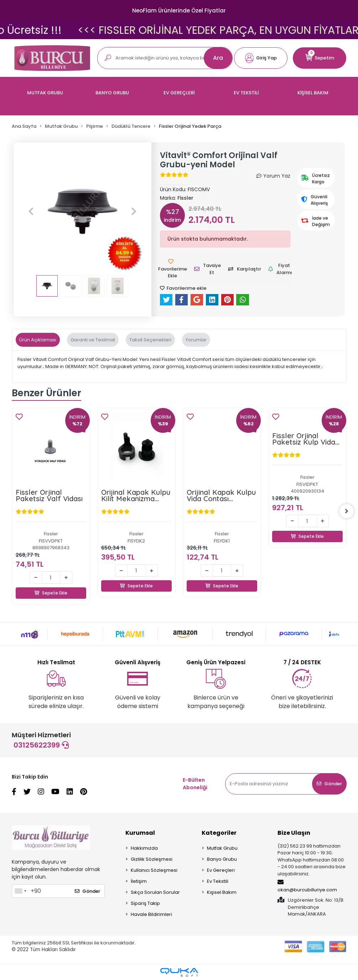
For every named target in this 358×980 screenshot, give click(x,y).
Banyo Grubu (222, 859)
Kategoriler (219, 833)
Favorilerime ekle (183, 288)
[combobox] (20, 891)
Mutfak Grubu (222, 848)
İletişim (139, 881)
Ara (218, 58)
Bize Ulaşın (294, 833)
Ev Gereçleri (221, 870)
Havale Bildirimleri (151, 914)
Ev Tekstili (218, 881)
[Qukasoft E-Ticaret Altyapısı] (179, 972)
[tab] (38, 340)
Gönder (329, 784)
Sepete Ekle (51, 585)
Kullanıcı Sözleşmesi (154, 870)
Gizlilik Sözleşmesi (152, 859)
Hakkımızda (144, 848)
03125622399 (41, 745)
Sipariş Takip (145, 903)
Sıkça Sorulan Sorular (155, 892)
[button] (261, 58)
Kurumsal (140, 833)
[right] (347, 512)
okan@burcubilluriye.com (307, 886)
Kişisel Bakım (222, 892)
